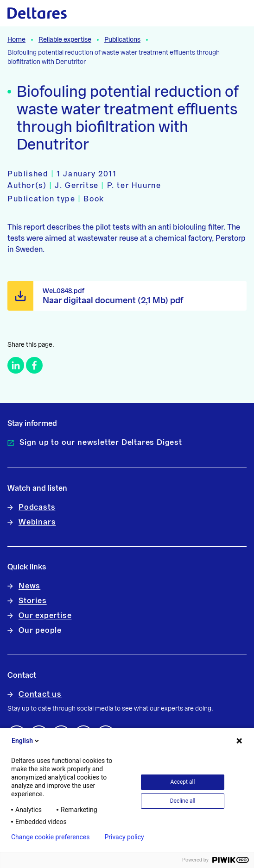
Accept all (183, 782)
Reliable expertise (65, 40)
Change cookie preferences (50, 837)
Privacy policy (124, 837)
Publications (122, 40)
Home (16, 40)
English (26, 741)
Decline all (183, 801)
